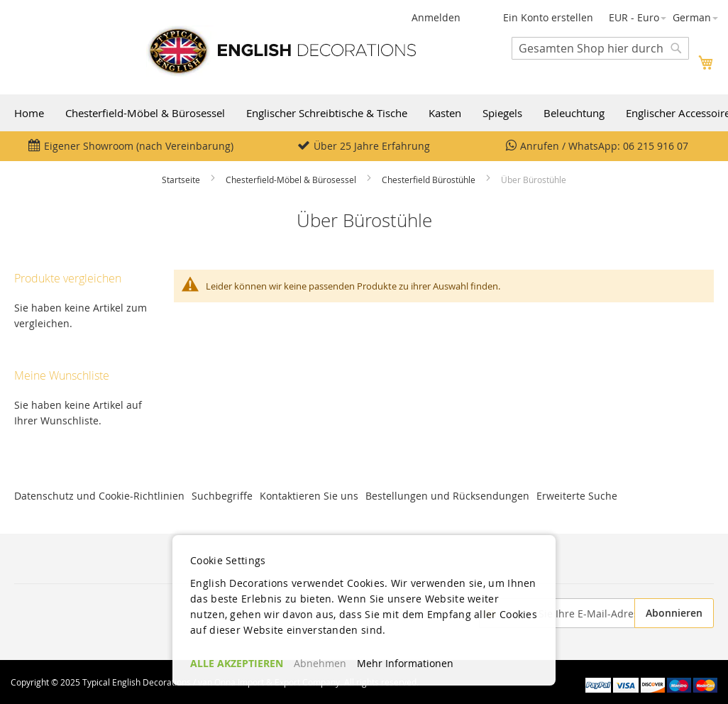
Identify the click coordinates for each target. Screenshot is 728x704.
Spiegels (502, 113)
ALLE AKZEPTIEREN (237, 663)
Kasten (445, 113)
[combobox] (600, 48)
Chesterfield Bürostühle (429, 180)
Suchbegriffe (222, 496)
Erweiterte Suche (577, 496)
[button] (638, 18)
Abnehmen (320, 663)
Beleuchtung (574, 113)
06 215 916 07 (656, 146)
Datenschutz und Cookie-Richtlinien (99, 496)
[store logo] (281, 51)
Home (29, 113)
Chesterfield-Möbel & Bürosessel (145, 113)
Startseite (181, 180)
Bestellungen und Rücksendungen (447, 496)
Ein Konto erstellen (548, 17)
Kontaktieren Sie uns (309, 496)
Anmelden (436, 17)
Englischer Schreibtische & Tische (327, 113)
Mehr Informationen (405, 663)
